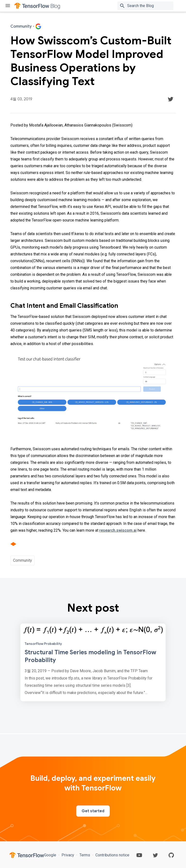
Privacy (68, 855)
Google (51, 855)
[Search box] (151, 6)
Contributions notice (112, 855)
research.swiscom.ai (118, 530)
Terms (85, 855)
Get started (93, 811)
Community (23, 560)
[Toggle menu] (8, 6)
